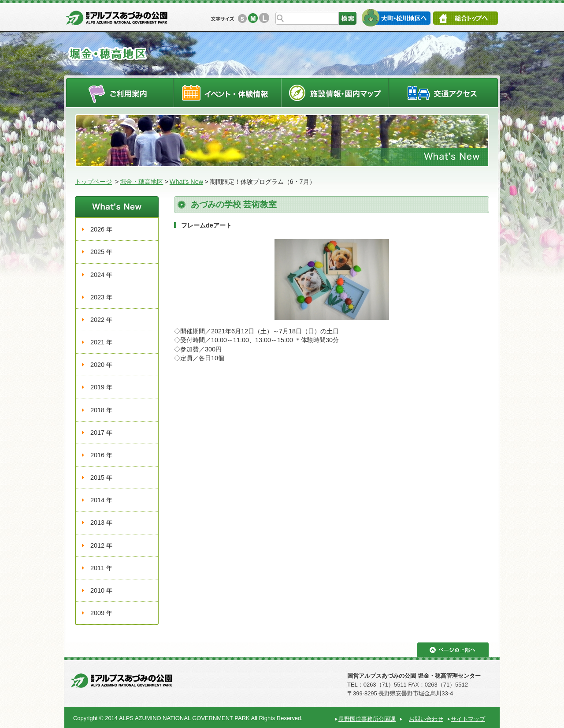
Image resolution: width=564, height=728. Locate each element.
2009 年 (101, 613)
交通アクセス (444, 92)
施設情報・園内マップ (335, 92)
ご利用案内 (120, 92)
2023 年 (101, 297)
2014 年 (101, 500)
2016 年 (101, 455)
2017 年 (101, 433)
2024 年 (101, 275)
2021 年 (101, 342)
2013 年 (101, 523)
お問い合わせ (426, 719)
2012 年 (101, 545)
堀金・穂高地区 (141, 182)
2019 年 (101, 387)
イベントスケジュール (227, 92)
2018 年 (101, 410)
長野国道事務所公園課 (367, 719)
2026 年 (101, 229)
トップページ (93, 182)
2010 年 (101, 590)
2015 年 (101, 478)
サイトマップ (468, 719)
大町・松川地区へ (396, 18)
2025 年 (101, 252)
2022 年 (101, 320)
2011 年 (101, 568)
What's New (186, 182)
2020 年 (101, 365)
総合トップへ (466, 18)
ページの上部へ (453, 650)
